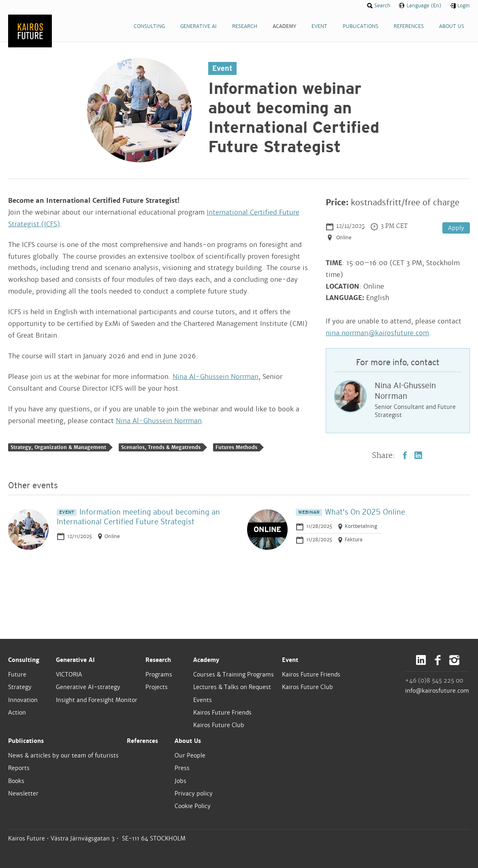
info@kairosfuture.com (437, 691)
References (142, 741)
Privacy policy (194, 794)
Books (16, 781)
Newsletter (23, 794)
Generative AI (75, 660)
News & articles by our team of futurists (63, 755)
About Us (188, 741)
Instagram (454, 660)
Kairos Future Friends (222, 713)
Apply (456, 228)
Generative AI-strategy (88, 687)
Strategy (20, 687)
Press (182, 768)
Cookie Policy (193, 806)
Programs (159, 674)
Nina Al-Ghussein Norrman (216, 377)
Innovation (23, 700)
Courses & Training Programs (234, 674)
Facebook (405, 455)
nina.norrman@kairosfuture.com (377, 333)
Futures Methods (236, 447)
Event (290, 660)
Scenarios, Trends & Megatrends (161, 447)
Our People (190, 755)
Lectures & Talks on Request (232, 687)
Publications (26, 741)
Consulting (24, 660)
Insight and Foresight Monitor (97, 700)
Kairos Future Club (219, 725)
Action (17, 713)
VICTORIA (69, 674)
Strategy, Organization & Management (58, 447)
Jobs (180, 781)
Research (158, 660)
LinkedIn (418, 455)
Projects (157, 687)
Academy (206, 660)
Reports (19, 768)
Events (203, 700)
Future (17, 674)
